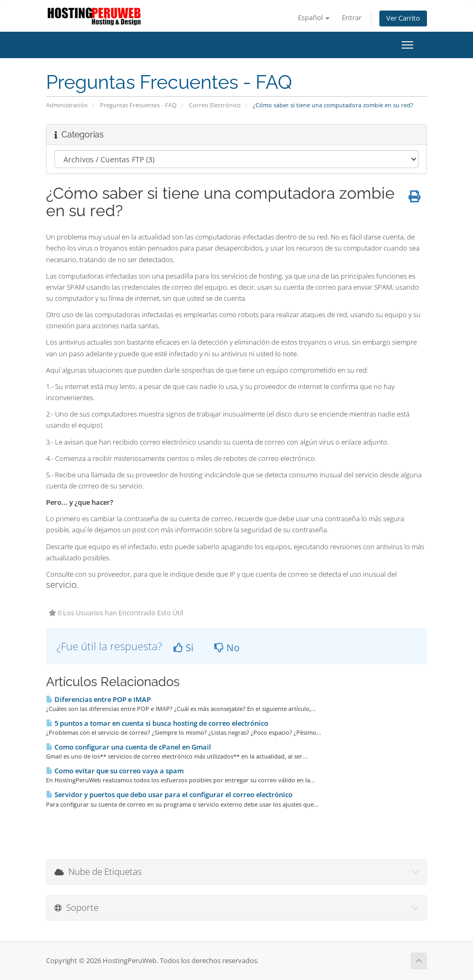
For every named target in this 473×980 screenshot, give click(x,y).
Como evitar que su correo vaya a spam (115, 771)
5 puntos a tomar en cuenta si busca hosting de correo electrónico (157, 723)
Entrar (352, 18)
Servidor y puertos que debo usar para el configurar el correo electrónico (169, 794)
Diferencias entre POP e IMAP (98, 699)
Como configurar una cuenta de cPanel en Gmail (129, 747)
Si (184, 648)
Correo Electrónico (215, 105)
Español (314, 18)
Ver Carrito (403, 18)
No (227, 648)
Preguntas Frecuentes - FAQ (138, 105)
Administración (67, 105)
